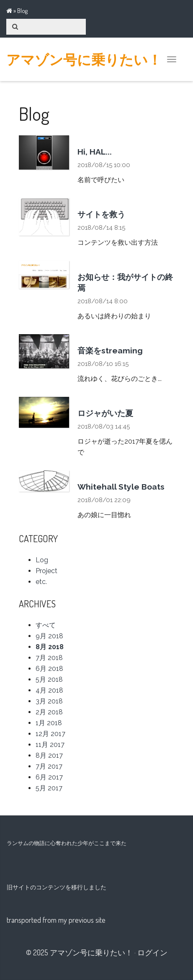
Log (42, 560)
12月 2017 (50, 734)
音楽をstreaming (110, 350)
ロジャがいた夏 (105, 413)
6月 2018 (49, 669)
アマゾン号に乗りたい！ (84, 59)
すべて (46, 625)
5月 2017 (49, 788)
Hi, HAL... (95, 152)
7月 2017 (49, 766)
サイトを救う (101, 214)
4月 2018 (49, 690)
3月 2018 (49, 701)
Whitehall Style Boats (121, 487)
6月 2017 (49, 777)
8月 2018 (50, 647)
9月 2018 (49, 636)
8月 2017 (49, 755)
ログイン (152, 952)
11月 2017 (50, 745)
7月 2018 (49, 658)
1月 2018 (49, 723)
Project (46, 571)
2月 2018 (49, 712)
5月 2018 (49, 679)
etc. (41, 582)
